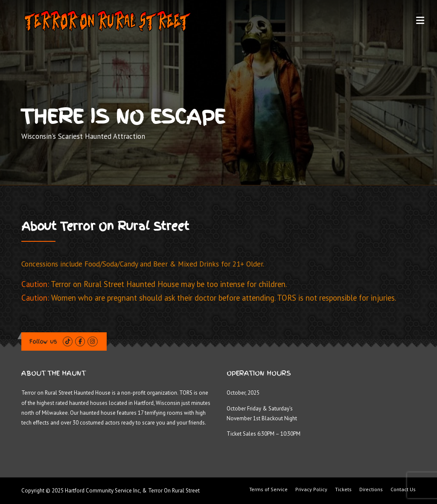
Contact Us (403, 489)
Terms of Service (268, 489)
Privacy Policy (311, 489)
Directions (371, 489)
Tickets (343, 489)
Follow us (43, 341)
